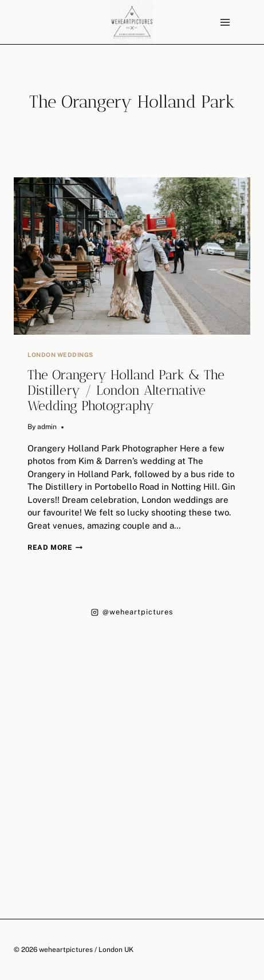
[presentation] (132, 256)
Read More (55, 547)
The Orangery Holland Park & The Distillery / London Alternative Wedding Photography (126, 390)
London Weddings (60, 355)
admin (47, 427)
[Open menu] (225, 22)
